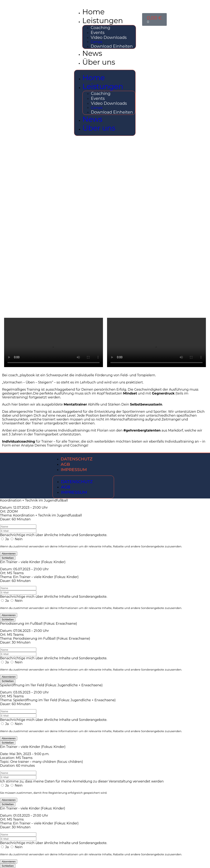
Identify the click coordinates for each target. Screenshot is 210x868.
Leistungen (103, 21)
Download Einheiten (112, 46)
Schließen (8, 558)
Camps (96, 42)
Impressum (74, 470)
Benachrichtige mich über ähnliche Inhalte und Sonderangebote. (54, 535)
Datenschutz (77, 459)
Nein (17, 539)
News (92, 53)
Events (98, 33)
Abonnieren (9, 554)
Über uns (99, 62)
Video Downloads (109, 37)
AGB (65, 464)
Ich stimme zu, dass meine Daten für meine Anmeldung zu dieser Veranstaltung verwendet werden (82, 781)
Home (93, 12)
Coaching (100, 28)
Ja (5, 539)
